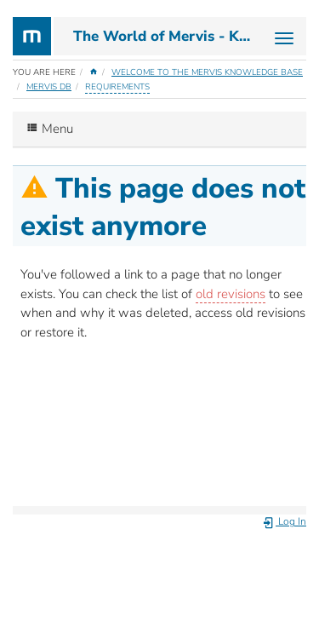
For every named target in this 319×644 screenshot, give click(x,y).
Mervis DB (49, 87)
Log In (284, 521)
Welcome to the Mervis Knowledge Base (207, 72)
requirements (117, 87)
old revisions (231, 294)
